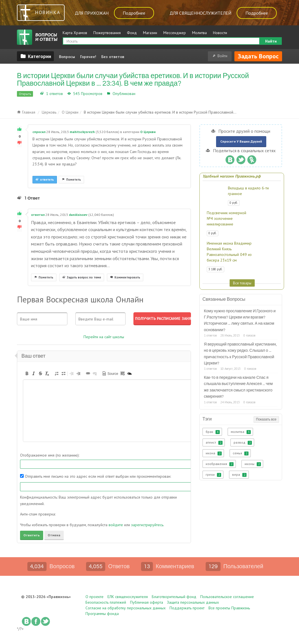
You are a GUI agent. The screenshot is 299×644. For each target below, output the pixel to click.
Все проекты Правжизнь (229, 608)
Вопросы (67, 57)
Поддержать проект (187, 608)
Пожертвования (107, 33)
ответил (38, 215)
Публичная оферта (147, 602)
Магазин (150, 33)
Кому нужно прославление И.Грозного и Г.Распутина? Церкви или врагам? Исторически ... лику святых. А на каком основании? (240, 321)
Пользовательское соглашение (227, 597)
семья (241, 453)
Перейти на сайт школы (104, 337)
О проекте (94, 597)
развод (243, 442)
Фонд (132, 33)
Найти (271, 41)
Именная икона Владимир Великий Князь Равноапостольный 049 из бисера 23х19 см (229, 252)
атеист (214, 442)
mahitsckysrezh (82, 132)
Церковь (49, 112)
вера (239, 475)
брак (213, 432)
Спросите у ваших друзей (241, 141)
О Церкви (145, 94)
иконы (253, 464)
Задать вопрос (258, 56)
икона (214, 453)
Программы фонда (102, 614)
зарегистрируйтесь (147, 525)
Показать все (266, 420)
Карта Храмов (75, 33)
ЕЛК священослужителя (128, 597)
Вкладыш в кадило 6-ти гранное (248, 191)
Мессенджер (175, 33)
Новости (220, 33)
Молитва (199, 33)
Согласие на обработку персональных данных (126, 608)
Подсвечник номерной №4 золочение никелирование (227, 218)
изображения (220, 464)
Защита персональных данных (193, 602)
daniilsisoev (78, 215)
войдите (116, 525)
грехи (213, 475)
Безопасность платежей (106, 602)
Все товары (242, 283)
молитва (241, 432)
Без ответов (113, 57)
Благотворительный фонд (174, 597)
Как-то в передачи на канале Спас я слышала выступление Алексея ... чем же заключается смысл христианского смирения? (238, 387)
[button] (27, 373)
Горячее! (88, 57)
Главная (26, 112)
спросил (39, 132)
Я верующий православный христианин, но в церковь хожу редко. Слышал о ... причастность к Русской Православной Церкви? (240, 354)
